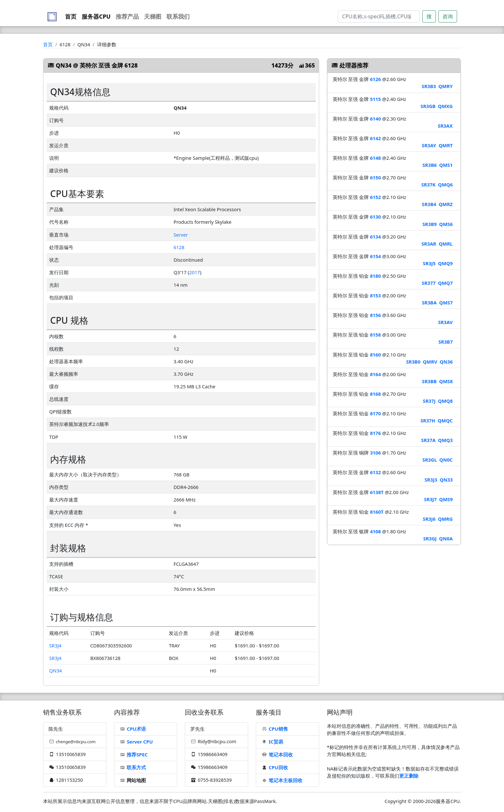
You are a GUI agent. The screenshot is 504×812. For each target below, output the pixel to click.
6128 (179, 247)
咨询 (448, 16)
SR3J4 (55, 645)
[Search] (379, 16)
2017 (194, 272)
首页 (71, 16)
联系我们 (178, 16)
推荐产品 (127, 16)
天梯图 (153, 16)
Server (181, 235)
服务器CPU (96, 16)
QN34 (56, 671)
